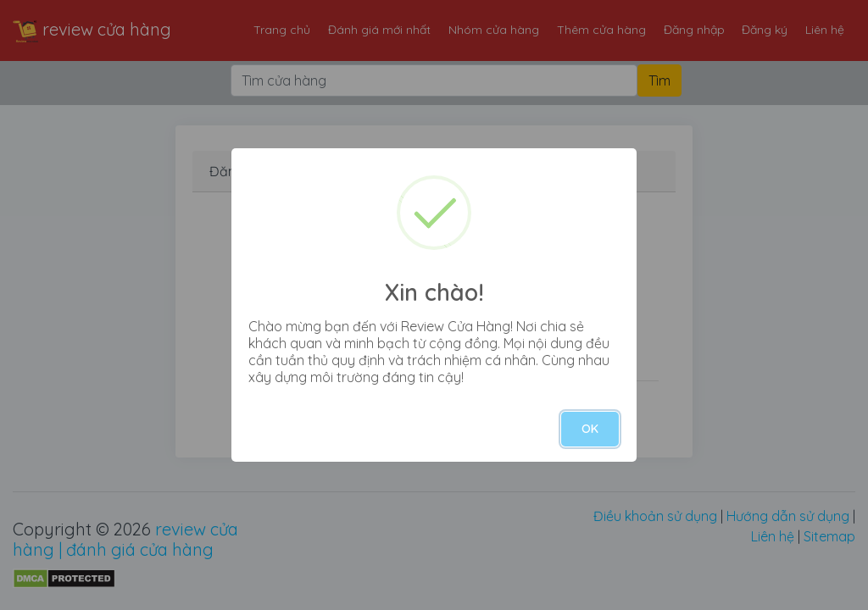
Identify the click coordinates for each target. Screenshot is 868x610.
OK (590, 429)
